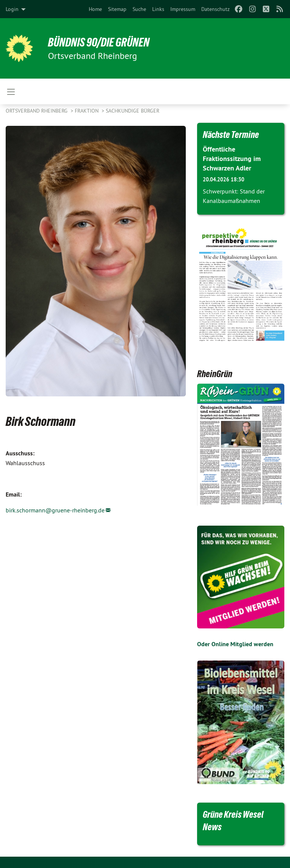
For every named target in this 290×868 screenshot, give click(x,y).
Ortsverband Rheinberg (37, 111)
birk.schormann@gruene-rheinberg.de (55, 510)
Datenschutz (215, 9)
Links (158, 9)
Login (12, 9)
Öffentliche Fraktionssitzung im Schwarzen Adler (232, 159)
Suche (139, 9)
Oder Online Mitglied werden (235, 644)
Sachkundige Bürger (133, 111)
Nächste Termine (231, 135)
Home (95, 9)
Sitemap (117, 9)
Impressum (183, 9)
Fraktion (87, 111)
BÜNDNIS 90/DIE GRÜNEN (99, 42)
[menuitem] (95, 9)
